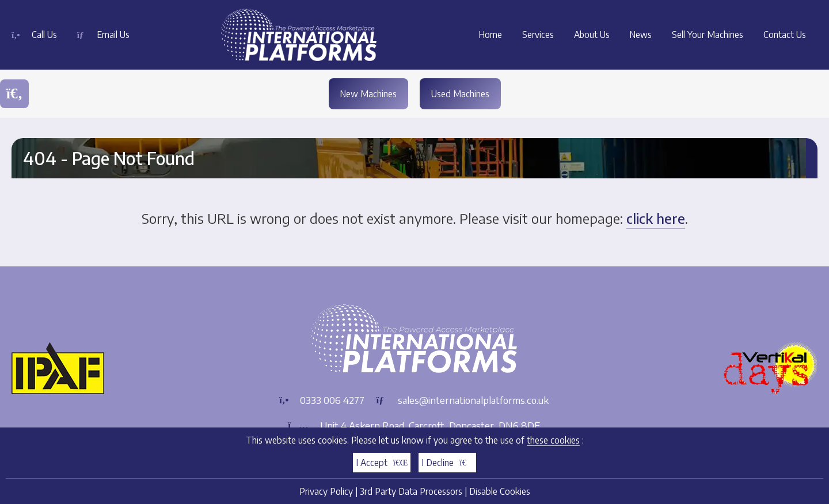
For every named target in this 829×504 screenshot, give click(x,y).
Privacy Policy (326, 491)
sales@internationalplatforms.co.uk (473, 400)
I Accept (382, 462)
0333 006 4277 (332, 400)
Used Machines (460, 93)
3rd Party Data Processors (411, 491)
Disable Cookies (500, 491)
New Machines (368, 93)
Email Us (114, 34)
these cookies (553, 440)
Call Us (44, 34)
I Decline (447, 462)
